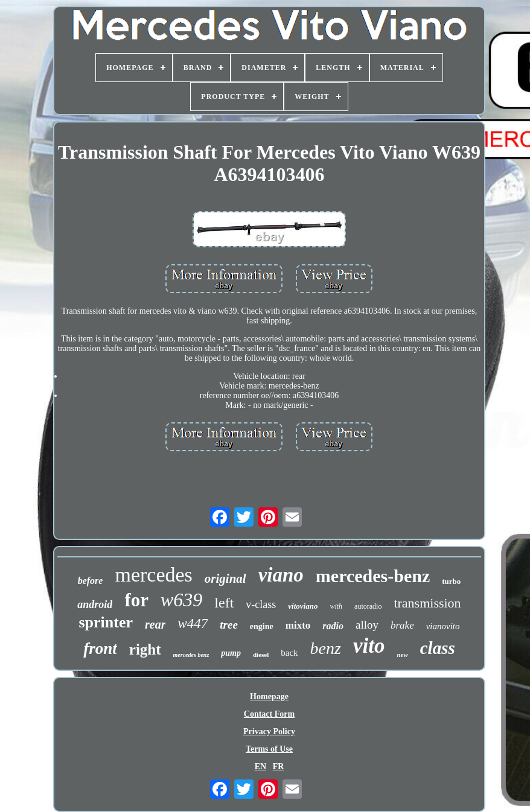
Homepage (269, 696)
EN (260, 766)
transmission (427, 603)
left (224, 603)
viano (281, 575)
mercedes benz (191, 655)
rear (155, 624)
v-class (261, 604)
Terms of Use (269, 749)
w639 (181, 600)
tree (229, 625)
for (136, 600)
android (95, 604)
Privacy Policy (269, 731)
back (289, 653)
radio (333, 626)
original (225, 579)
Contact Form (269, 714)
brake (402, 625)
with (336, 606)
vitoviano (303, 606)
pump (231, 653)
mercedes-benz (373, 576)
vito (369, 646)
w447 (193, 623)
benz (326, 648)
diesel (261, 655)
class (438, 648)
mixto (298, 625)
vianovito (443, 626)
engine (262, 626)
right (145, 649)
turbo (451, 581)
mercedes (153, 575)
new (402, 655)
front (100, 649)
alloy (367, 625)
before (91, 581)
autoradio (368, 606)
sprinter (106, 622)
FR (279, 766)
